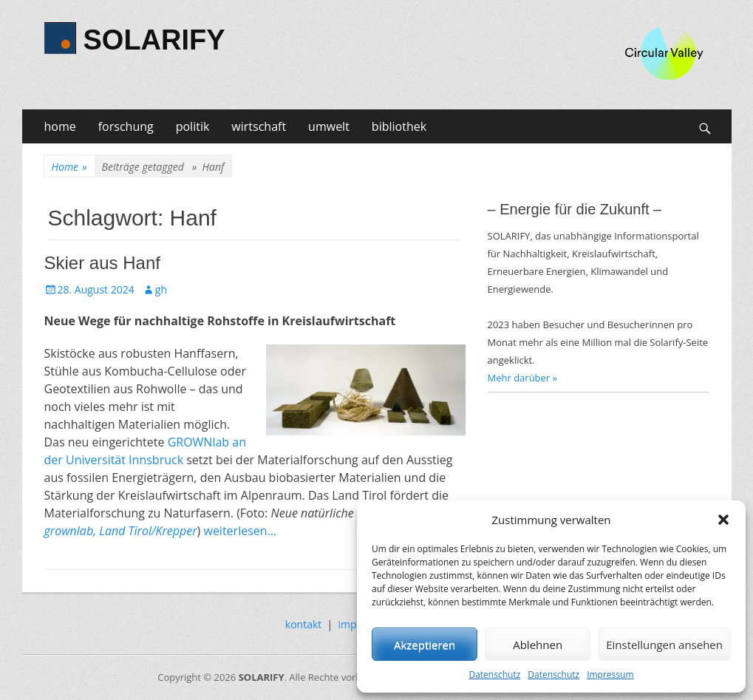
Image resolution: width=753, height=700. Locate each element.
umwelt (329, 126)
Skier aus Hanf (102, 263)
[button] (723, 520)
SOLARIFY (154, 40)
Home (69, 167)
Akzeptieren (425, 645)
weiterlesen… (240, 531)
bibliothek (399, 126)
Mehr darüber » (523, 378)
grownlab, (71, 531)
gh (161, 289)
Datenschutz (494, 674)
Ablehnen (538, 645)
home (60, 126)
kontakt (303, 624)
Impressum (610, 674)
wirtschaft (259, 126)
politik (193, 126)
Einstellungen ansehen (664, 645)
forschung (126, 126)
